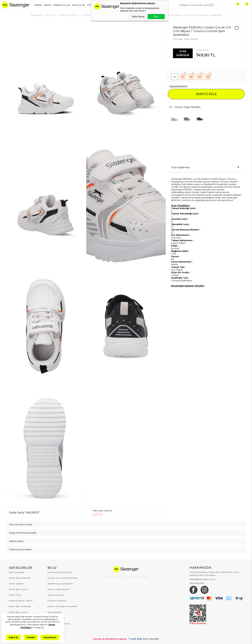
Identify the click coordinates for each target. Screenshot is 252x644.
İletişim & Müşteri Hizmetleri (62, 606)
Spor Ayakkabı (17, 572)
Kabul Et (14, 637)
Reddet (31, 637)
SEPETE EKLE (206, 94)
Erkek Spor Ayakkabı (20, 578)
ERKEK (38, 5)
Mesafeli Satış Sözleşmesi (60, 584)
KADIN (48, 5)
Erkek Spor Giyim (18, 589)
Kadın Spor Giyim (18, 612)
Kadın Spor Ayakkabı (20, 606)
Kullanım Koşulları (57, 601)
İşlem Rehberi (55, 612)
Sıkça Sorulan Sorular (59, 623)
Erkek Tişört (15, 595)
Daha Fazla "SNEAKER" (24, 513)
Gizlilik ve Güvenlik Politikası (63, 578)
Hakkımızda (54, 635)
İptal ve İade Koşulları (59, 589)
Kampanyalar (55, 629)
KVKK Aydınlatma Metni (60, 572)
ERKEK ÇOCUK (62, 5)
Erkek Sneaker (16, 584)
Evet (156, 17)
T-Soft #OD (135, 639)
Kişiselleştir (50, 637)
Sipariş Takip (54, 618)
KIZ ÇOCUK (79, 5)
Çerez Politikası (55, 595)
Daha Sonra (138, 17)
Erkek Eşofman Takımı (21, 601)
